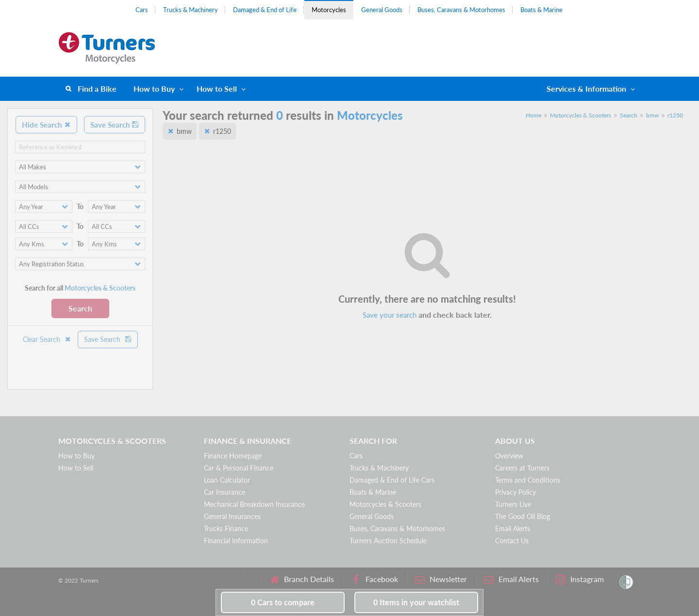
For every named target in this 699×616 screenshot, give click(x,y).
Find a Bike (97, 89)
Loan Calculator (227, 480)
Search (80, 308)
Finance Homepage (233, 456)
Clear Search (47, 339)
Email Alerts (513, 528)
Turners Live (513, 504)
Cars (142, 10)
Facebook (374, 579)
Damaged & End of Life (265, 10)
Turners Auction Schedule (388, 541)
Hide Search (46, 125)
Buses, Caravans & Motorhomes (461, 10)
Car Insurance (225, 492)
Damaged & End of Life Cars (392, 480)
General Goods (382, 10)
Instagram (580, 579)
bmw (652, 115)
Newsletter (441, 579)
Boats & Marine (541, 10)
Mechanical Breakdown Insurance (254, 504)
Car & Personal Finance (239, 468)
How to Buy (154, 89)
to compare (283, 602)
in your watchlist (416, 602)
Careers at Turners (522, 468)
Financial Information (236, 541)
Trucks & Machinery (191, 10)
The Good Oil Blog (523, 516)
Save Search (115, 125)
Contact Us (512, 541)
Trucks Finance (226, 528)
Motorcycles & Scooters (581, 115)
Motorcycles (329, 10)
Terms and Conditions (528, 480)
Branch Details (302, 579)
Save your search (390, 315)
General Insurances (232, 516)
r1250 (675, 115)
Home (533, 115)
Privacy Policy (516, 492)
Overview (509, 456)
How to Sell (217, 89)
